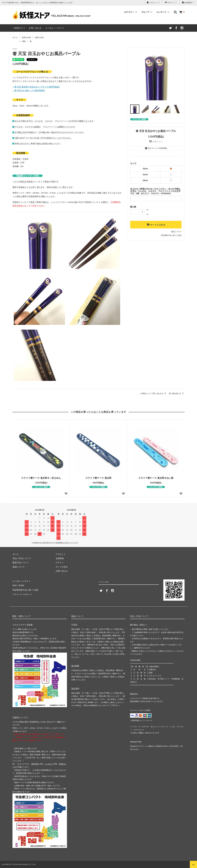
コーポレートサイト (55, 28)
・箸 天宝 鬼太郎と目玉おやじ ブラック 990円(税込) (36, 87)
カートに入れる (156, 225)
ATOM (21, 585)
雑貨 (24, 41)
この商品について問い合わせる (153, 393)
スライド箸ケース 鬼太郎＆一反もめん (41, 478)
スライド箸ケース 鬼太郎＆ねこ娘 (156, 478)
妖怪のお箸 (26, 37)
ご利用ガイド (19, 28)
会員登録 (188, 2)
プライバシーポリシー (23, 594)
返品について (176, 232)
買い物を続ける (177, 393)
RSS (15, 585)
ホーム (15, 37)
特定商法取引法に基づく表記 (26, 589)
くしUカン (49, 764)
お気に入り (156, 141)
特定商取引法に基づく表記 (171, 235)
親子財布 (35, 764)
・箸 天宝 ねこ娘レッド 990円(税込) (29, 90)
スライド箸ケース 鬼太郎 (98, 478)
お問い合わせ (35, 28)
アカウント (154, 2)
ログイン (171, 2)
